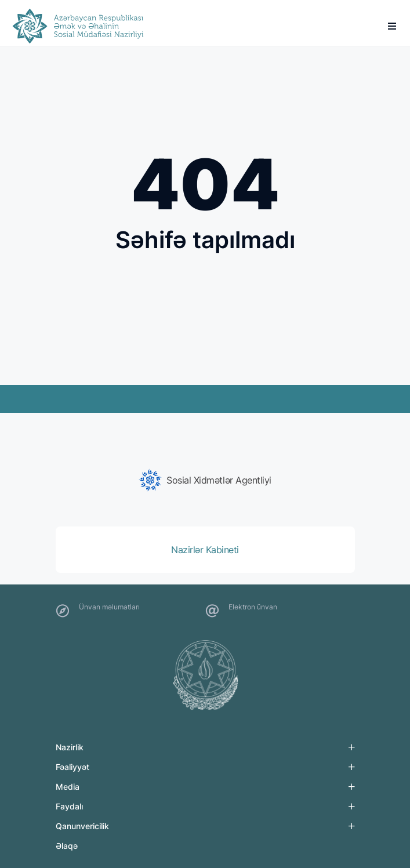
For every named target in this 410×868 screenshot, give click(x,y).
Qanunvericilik (82, 826)
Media (68, 787)
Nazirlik (70, 747)
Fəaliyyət (72, 767)
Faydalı (69, 806)
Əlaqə (67, 846)
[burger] (392, 26)
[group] (205, 480)
